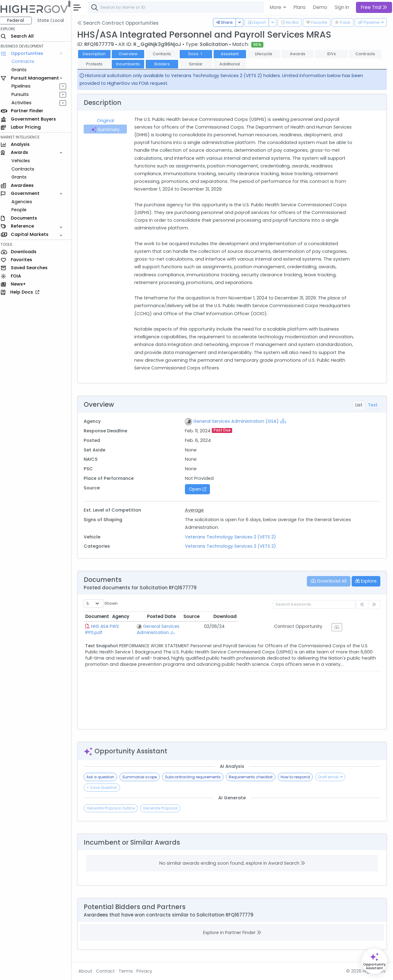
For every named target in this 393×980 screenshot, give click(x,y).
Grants (22, 70)
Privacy (147, 971)
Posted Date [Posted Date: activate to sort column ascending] (262, 616)
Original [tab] (108, 121)
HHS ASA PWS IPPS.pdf (117, 626)
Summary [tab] (108, 130)
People (22, 210)
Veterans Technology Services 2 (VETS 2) (233, 537)
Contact (109, 971)
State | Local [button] (54, 20)
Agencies (25, 202)
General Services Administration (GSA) (238, 421)
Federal (19, 20)
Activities (24, 103)
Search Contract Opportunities (121, 23)
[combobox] (184, 7)
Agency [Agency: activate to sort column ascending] (162, 616)
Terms (129, 971)
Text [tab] (373, 405)
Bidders (165, 64)
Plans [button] (300, 7)
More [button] (276, 7)
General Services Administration (194, 626)
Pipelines (24, 86)
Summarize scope (143, 777)
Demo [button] (320, 7)
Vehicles (23, 161)
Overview (131, 54)
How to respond (298, 777)
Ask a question (103, 777)
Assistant (233, 54)
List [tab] (359, 405)
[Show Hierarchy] (285, 421)
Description (97, 54)
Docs (199, 54)
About (88, 971)
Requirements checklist (254, 777)
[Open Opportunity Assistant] (374, 961)
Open (199, 489)
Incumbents (131, 64)
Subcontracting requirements (196, 777)
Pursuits (23, 94)
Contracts (26, 61)
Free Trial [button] (374, 7)
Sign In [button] (342, 7)
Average (196, 510)
